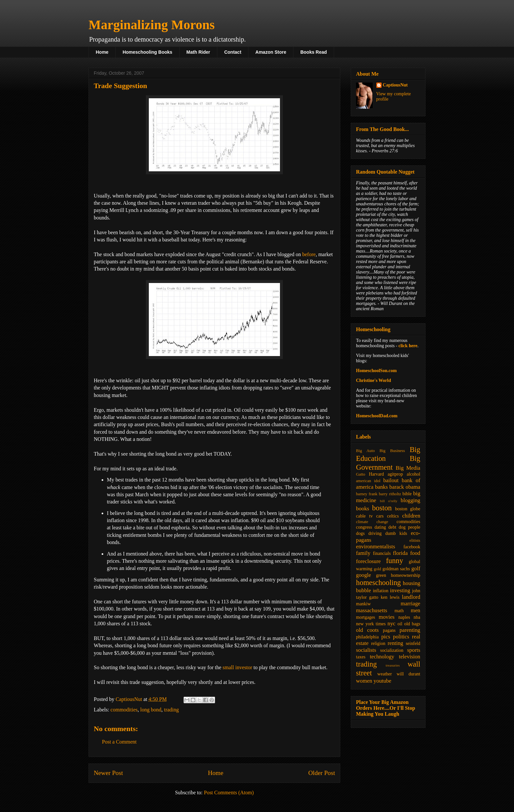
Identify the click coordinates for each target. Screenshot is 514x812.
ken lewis (390, 597)
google (364, 575)
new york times (371, 624)
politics (401, 637)
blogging (410, 500)
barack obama (405, 487)
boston (382, 508)
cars (380, 516)
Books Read (314, 52)
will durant (408, 674)
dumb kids (396, 533)
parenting (410, 630)
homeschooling (378, 583)
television (410, 657)
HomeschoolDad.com (377, 416)
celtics (393, 516)
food (415, 553)
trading (171, 710)
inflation (380, 591)
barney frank (367, 494)
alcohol (414, 474)
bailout (391, 480)
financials (382, 553)
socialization (392, 650)
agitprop (395, 474)
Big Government (388, 463)
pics (386, 637)
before (309, 254)
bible (407, 494)
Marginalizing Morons (152, 25)
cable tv (364, 516)
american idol (368, 481)
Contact (233, 52)
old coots (367, 630)
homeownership (406, 575)
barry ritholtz (390, 494)
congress (364, 527)
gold (377, 569)
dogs (360, 533)
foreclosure (368, 561)
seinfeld (413, 643)
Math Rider (198, 52)
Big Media (408, 468)
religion (378, 643)
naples (404, 617)
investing (400, 590)
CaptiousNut (395, 85)
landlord (411, 597)
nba (417, 617)
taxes (361, 657)
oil (400, 624)
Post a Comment (119, 742)
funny (394, 561)
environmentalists (376, 547)
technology (382, 657)
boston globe (408, 509)
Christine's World (374, 380)
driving (375, 533)
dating (380, 527)
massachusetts (372, 610)
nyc (391, 623)
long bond (151, 710)
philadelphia (367, 637)
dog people (409, 527)
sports (414, 650)
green (381, 575)
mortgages (366, 617)
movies (386, 617)
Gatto (361, 474)
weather (385, 674)
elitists (415, 540)
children (411, 516)
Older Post (322, 773)
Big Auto (365, 451)
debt (392, 527)
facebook (412, 547)
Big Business (392, 451)
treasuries (393, 665)
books (363, 509)
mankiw (363, 604)
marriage (410, 604)
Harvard (376, 474)
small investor (237, 667)
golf (416, 568)
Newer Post (108, 773)
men (415, 610)
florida (400, 553)
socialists (366, 650)
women (364, 681)
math (399, 611)
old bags (412, 624)
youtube (383, 681)
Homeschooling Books (148, 52)
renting (395, 643)
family (363, 553)
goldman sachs (396, 569)
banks (381, 487)
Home (102, 52)
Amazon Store (271, 52)
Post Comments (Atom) (229, 793)
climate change (372, 522)
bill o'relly (389, 501)
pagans (389, 630)
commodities (124, 710)
